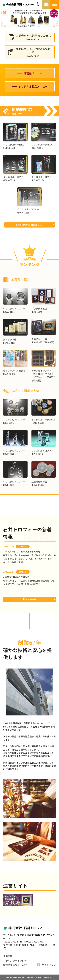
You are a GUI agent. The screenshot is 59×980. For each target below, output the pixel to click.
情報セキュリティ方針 (15, 965)
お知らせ (23, 546)
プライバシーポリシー (15, 961)
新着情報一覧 (30, 599)
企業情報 (8, 956)
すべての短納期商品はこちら (30, 237)
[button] (4, 18)
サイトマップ (47, 965)
